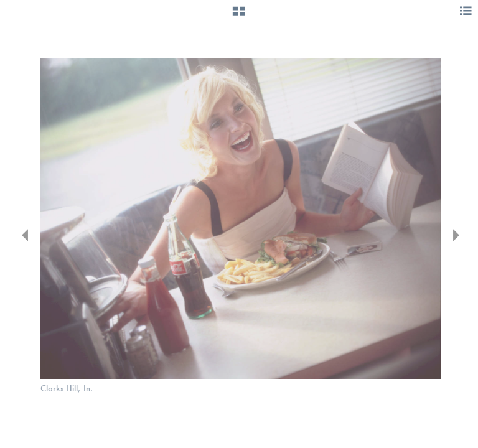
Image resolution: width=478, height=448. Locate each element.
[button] (239, 16)
